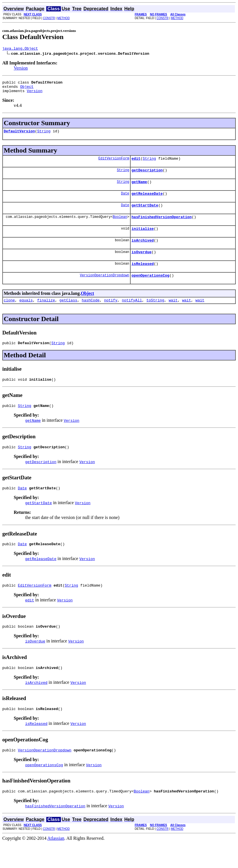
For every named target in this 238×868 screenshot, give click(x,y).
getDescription (147, 176)
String (44, 135)
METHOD (64, 18)
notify (111, 315)
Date (125, 201)
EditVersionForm (114, 163)
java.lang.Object (20, 49)
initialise (143, 239)
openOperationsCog (150, 289)
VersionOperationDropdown (104, 289)
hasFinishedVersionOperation (162, 226)
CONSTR (49, 18)
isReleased (143, 276)
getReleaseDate (147, 201)
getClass (68, 315)
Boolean (120, 226)
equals (26, 315)
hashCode (91, 315)
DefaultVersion (19, 135)
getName (139, 188)
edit (136, 163)
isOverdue (141, 264)
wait (173, 315)
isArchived (143, 251)
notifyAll (132, 315)
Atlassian (56, 863)
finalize (46, 315)
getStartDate (145, 214)
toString (155, 315)
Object (27, 89)
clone (9, 315)
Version (21, 69)
